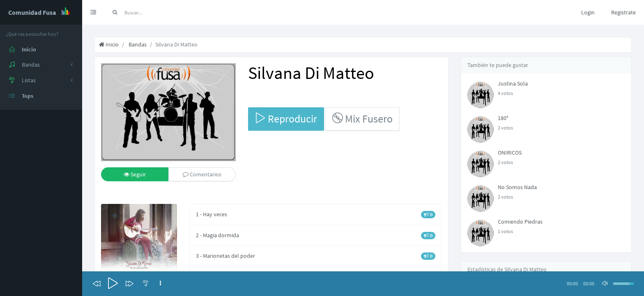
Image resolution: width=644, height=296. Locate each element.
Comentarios (202, 174)
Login (588, 12)
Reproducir (286, 119)
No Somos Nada (517, 187)
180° (503, 118)
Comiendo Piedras (520, 222)
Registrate (623, 12)
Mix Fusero (362, 119)
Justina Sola (513, 83)
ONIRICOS (510, 153)
